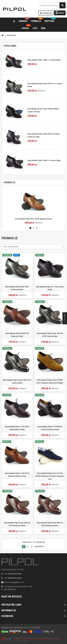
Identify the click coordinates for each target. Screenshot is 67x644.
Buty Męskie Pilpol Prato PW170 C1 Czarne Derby (17, 381)
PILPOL (28, 628)
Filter (65, 319)
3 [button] (37, 228)
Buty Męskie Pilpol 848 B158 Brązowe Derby (17, 335)
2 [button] (34, 228)
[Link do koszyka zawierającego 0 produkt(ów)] (60, 13)
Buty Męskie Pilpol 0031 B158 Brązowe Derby (33, 219)
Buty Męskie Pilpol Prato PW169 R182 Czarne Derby (50, 335)
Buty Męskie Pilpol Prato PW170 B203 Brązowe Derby (50, 524)
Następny (40, 547)
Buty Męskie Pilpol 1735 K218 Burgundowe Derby (17, 428)
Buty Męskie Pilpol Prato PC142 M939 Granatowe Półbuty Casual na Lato (50, 476)
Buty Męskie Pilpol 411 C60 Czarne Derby (50, 288)
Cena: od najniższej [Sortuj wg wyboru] (11, 247)
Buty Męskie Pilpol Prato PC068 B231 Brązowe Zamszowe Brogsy (50, 381)
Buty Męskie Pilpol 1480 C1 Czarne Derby (44, 160)
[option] (33, 206)
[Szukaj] (52, 5)
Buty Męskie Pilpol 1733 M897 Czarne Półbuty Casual (50, 428)
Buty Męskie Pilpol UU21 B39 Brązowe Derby (17, 288)
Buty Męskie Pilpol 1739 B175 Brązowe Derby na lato (17, 475)
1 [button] (30, 228)
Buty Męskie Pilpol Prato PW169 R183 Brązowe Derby (17, 524)
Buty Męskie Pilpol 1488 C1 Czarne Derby (44, 60)
